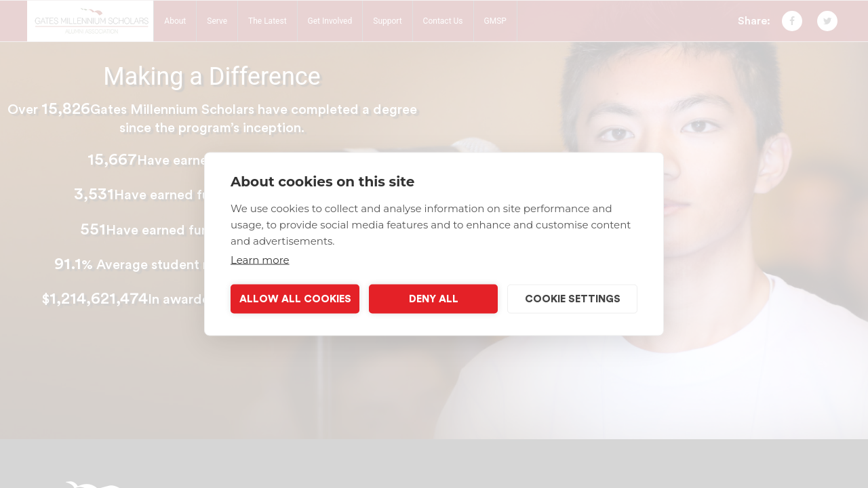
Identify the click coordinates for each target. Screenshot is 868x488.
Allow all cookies (295, 299)
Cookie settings (573, 299)
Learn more (260, 260)
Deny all (434, 299)
